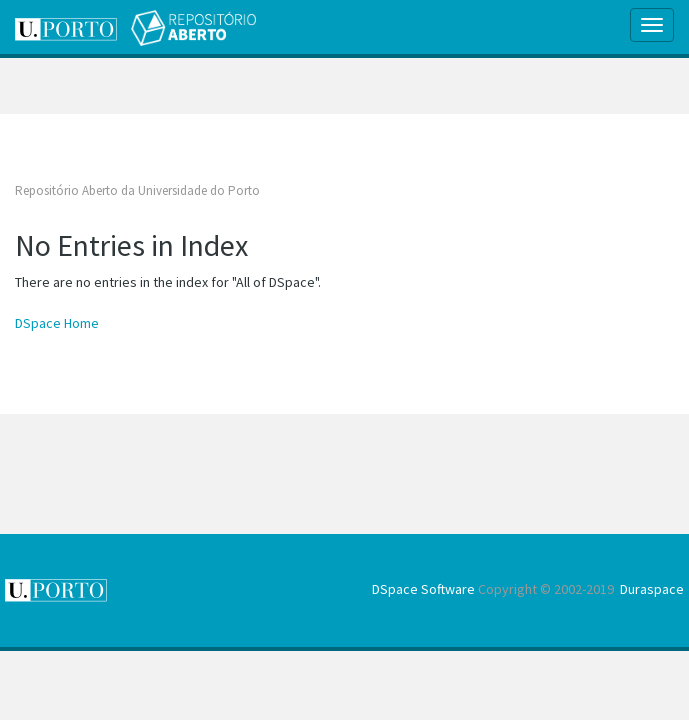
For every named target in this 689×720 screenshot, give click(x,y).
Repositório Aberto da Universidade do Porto (137, 190)
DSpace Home (57, 323)
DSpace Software (423, 589)
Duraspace (652, 589)
